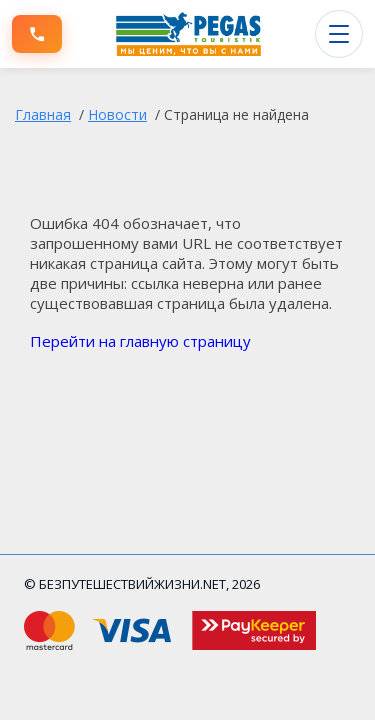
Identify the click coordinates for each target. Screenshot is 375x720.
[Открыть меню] (339, 34)
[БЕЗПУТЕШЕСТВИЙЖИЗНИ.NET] (189, 34)
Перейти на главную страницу (140, 341)
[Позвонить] (37, 34)
